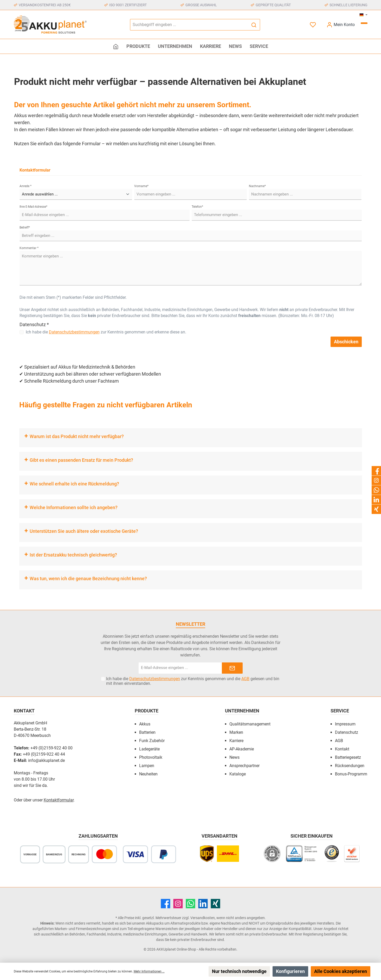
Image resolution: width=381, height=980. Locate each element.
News (234, 757)
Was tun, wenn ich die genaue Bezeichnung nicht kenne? (88, 578)
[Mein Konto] (341, 25)
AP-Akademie (242, 749)
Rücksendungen (350, 766)
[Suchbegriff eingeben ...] (189, 25)
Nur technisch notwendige (239, 971)
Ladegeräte (149, 749)
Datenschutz (347, 732)
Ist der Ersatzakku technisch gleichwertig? (73, 555)
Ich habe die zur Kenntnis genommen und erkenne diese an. (106, 332)
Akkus (145, 724)
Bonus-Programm (351, 774)
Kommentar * (29, 248)
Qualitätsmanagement (250, 724)
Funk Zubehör (152, 741)
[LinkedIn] (203, 904)
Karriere (236, 741)
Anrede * (25, 186)
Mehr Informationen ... (149, 971)
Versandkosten (203, 918)
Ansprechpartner (244, 766)
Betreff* (25, 227)
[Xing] (215, 904)
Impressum (345, 724)
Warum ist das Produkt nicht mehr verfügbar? (77, 436)
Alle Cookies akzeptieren (341, 971)
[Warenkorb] (364, 23)
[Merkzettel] (313, 25)
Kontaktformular (59, 800)
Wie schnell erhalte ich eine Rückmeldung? (74, 484)
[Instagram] (178, 904)
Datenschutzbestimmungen (74, 332)
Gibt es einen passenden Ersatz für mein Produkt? (81, 460)
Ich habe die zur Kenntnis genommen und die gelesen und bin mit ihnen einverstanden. (193, 681)
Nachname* (257, 186)
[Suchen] (254, 25)
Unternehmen (242, 711)
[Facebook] (166, 904)
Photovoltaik (151, 757)
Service (340, 711)
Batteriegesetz (348, 757)
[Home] (116, 46)
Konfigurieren (290, 971)
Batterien (147, 732)
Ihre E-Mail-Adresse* (33, 207)
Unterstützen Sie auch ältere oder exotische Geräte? (84, 531)
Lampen (147, 766)
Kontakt (342, 749)
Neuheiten (148, 774)
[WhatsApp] (190, 904)
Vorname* (141, 186)
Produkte (147, 711)
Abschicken (346, 342)
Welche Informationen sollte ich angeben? (74, 507)
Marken (236, 732)
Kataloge (238, 774)
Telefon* (197, 207)
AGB (245, 679)
